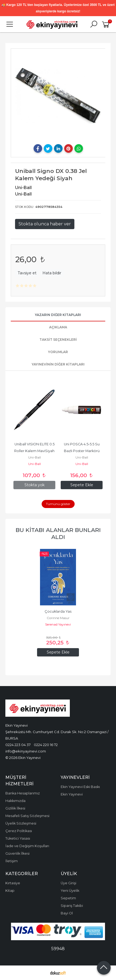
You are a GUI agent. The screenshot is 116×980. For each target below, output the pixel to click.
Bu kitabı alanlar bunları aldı (58, 533)
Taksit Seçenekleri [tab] (58, 340)
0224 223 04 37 (18, 745)
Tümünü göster (58, 504)
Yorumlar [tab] (58, 352)
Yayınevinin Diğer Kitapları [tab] (58, 364)
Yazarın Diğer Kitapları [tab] (58, 315)
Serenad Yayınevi (58, 624)
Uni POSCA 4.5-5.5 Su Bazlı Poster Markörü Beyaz (82, 451)
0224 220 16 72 (46, 745)
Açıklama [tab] (58, 327)
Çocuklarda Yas (58, 611)
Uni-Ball (35, 457)
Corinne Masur (58, 618)
